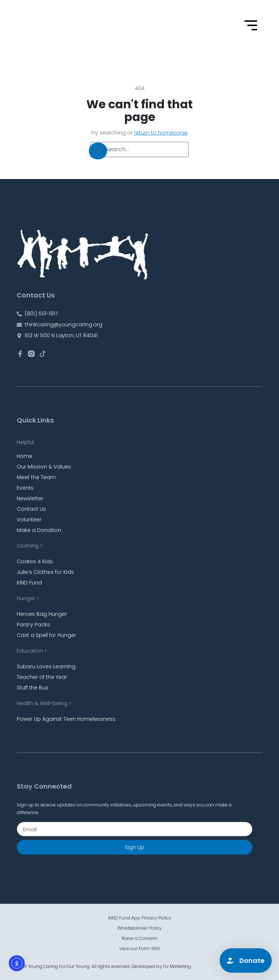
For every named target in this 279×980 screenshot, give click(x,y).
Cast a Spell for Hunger (46, 635)
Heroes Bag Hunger (42, 614)
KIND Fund (29, 583)
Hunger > (28, 598)
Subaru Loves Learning (46, 666)
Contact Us (31, 509)
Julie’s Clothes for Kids (45, 572)
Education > (32, 651)
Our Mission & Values (44, 467)
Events (25, 488)
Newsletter (30, 498)
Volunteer (29, 520)
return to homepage (161, 133)
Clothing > (30, 546)
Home (25, 456)
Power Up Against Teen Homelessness (66, 719)
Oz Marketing (177, 966)
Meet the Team (36, 477)
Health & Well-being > (44, 703)
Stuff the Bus (33, 688)
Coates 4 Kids (35, 561)
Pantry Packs (33, 625)
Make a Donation (39, 530)
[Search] (98, 151)
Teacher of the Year (42, 677)
